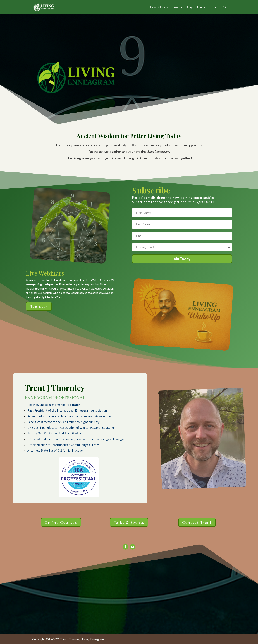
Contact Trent (197, 522)
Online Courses (61, 522)
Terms (215, 7)
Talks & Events (159, 7)
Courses (177, 7)
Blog (190, 7)
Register (39, 306)
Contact (202, 7)
